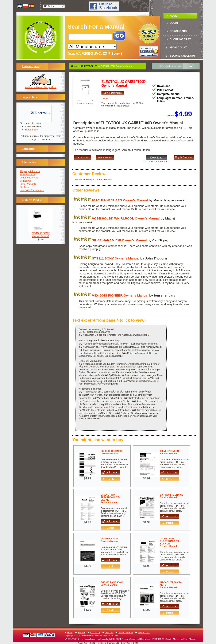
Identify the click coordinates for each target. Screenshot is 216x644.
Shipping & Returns (30, 171)
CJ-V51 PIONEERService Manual (169, 452)
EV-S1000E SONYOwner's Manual (110, 540)
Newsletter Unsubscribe (32, 190)
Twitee (105, 98)
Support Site (31, 130)
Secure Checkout (183, 56)
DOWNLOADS (178, 31)
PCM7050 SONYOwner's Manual (41, 234)
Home (174, 16)
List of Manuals (28, 184)
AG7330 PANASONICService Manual (112, 584)
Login (174, 23)
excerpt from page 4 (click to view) (109, 320)
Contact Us (25, 181)
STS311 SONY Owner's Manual (116, 258)
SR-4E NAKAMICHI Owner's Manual (119, 240)
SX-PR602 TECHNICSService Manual (172, 496)
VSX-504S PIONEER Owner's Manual (120, 295)
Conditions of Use (29, 178)
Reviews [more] (31, 66)
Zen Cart (114, 636)
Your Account (144, 632)
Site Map (24, 187)
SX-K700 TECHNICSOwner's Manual (112, 452)
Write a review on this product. (41, 86)
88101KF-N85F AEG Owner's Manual (120, 200)
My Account (178, 48)
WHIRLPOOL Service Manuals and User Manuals (86, 639)
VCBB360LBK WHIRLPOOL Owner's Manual (126, 218)
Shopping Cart (180, 39)
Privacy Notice (27, 174)
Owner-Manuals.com (90, 636)
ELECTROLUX (89, 66)
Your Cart (109, 632)
